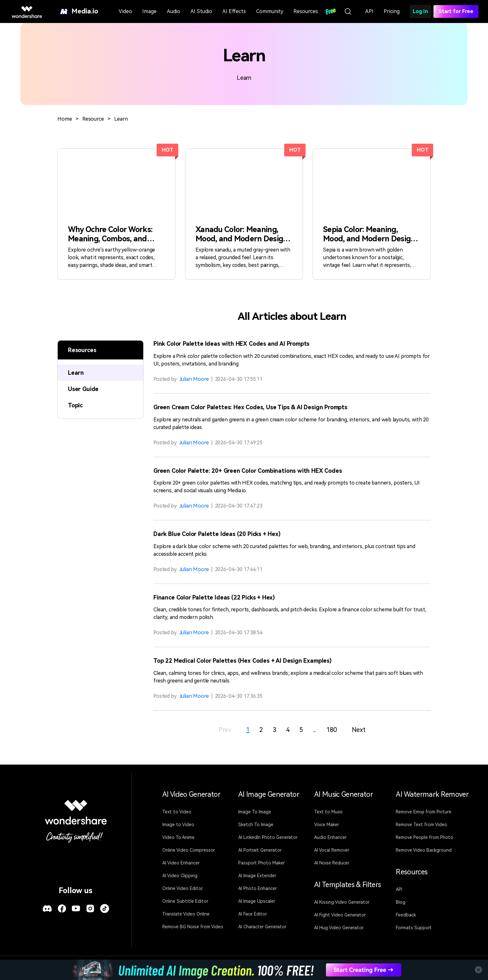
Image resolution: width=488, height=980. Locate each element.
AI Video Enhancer (181, 863)
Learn (121, 119)
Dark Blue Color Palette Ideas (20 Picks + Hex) (217, 534)
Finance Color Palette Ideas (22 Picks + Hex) (214, 597)
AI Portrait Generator (260, 850)
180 (332, 730)
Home (65, 119)
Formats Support (414, 928)
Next (359, 730)
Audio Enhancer (330, 837)
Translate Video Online (186, 914)
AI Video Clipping (180, 876)
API (369, 11)
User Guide (83, 389)
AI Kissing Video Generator (342, 902)
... (315, 730)
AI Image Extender (257, 876)
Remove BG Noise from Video (193, 927)
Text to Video (177, 812)
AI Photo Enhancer (258, 888)
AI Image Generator (269, 794)
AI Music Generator (344, 794)
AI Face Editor (253, 914)
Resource (93, 119)
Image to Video (178, 825)
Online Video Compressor (189, 850)
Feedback (406, 915)
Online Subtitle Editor (185, 901)
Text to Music (329, 812)
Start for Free (456, 11)
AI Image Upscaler (257, 901)
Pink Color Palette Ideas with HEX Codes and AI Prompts (231, 344)
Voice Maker (327, 825)
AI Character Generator (262, 927)
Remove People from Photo (425, 837)
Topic (75, 405)
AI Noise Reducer (332, 863)
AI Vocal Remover (332, 850)
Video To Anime (178, 837)
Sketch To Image (256, 825)
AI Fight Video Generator (340, 915)
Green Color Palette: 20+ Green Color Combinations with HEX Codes (248, 471)
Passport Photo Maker (262, 863)
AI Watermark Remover (432, 794)
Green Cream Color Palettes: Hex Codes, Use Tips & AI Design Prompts (250, 407)
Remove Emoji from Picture (424, 812)
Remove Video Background (424, 850)
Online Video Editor (183, 888)
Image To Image (255, 812)
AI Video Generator (191, 794)
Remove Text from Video (421, 825)
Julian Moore (194, 379)
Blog (401, 902)
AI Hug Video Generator (339, 928)
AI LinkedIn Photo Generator (268, 837)
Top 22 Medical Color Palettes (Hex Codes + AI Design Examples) (243, 661)
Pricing (392, 11)
